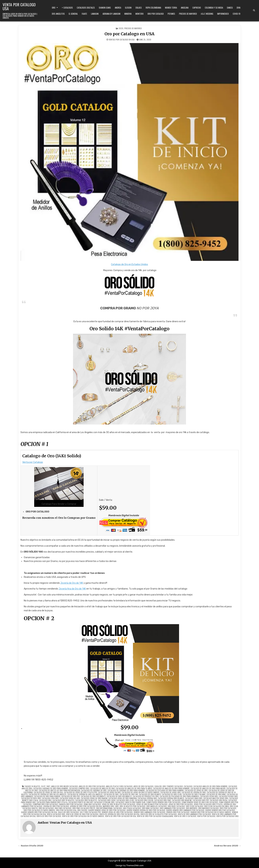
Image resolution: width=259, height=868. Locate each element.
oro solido (82, 810)
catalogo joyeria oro (147, 798)
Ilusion (128, 8)
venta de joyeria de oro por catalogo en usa (119, 814)
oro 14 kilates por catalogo (132, 806)
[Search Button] (254, 10)
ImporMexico (223, 14)
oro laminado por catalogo (172, 808)
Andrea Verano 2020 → (228, 846)
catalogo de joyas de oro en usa (48, 792)
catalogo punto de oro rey (81, 802)
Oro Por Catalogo (156, 14)
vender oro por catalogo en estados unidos (211, 812)
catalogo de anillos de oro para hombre (171, 788)
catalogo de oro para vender (47, 796)
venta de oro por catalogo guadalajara (155, 816)
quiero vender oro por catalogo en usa (39, 812)
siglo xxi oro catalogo (68, 812)
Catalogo (188, 786)
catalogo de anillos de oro (102, 788)
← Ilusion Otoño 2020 (31, 846)
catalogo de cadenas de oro (94, 790)
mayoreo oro (108, 806)
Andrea (118, 8)
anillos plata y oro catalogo (119, 786)
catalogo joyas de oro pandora (123, 798)
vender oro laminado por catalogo (149, 812)
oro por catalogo (228, 808)
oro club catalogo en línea (216, 806)
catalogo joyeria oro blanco (171, 798)
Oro (54, 8)
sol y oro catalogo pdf (90, 812)
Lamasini (95, 14)
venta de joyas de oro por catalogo (82, 814)
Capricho (197, 8)
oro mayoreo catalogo (208, 808)
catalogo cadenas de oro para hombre (51, 788)
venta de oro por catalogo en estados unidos (83, 816)
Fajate (84, 14)
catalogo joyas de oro (70, 798)
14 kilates (36, 786)
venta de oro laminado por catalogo (194, 814)
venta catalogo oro (56, 814)
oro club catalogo (194, 806)
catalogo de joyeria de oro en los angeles (48, 794)
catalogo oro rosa (219, 800)
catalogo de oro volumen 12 (119, 796)
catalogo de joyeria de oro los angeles (85, 794)
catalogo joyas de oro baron (94, 798)
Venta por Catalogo (33, 462)
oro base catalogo (176, 806)
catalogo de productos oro (146, 796)
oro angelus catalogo (157, 806)
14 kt (43, 786)
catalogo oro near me (182, 800)
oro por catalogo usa (66, 810)
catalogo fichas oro (228, 796)
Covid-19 (237, 14)
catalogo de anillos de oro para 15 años (134, 788)
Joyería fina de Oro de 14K (72, 589)
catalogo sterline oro (104, 802)
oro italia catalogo (132, 808)
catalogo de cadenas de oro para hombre (126, 790)
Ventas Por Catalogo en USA (122, 40)
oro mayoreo (192, 808)
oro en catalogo (46, 808)
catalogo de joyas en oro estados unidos (141, 792)
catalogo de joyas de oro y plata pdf (80, 792)
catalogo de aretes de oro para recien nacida (59, 790)
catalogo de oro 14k (129, 794)
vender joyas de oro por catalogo (117, 812)
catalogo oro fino (163, 800)
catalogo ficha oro (209, 796)
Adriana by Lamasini (111, 14)
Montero (139, 14)
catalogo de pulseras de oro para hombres (179, 796)
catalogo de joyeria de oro (194, 792)
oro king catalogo (150, 808)
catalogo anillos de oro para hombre (210, 786)
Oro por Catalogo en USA (129, 34)
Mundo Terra (171, 8)
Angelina (185, 8)
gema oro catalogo (92, 804)
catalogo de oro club (172, 794)
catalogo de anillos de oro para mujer (208, 788)
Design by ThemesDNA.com (130, 865)
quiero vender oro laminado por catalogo (185, 810)
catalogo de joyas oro (171, 792)
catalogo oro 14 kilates (63, 800)
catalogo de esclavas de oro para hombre (165, 790)
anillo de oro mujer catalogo (65, 786)
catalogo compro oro (79, 788)
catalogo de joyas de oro (196, 790)
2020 (121, 28)
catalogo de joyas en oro (109, 792)
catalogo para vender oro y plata (52, 802)
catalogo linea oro (194, 798)
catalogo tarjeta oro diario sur (130, 802)
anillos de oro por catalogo (92, 786)
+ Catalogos (67, 8)
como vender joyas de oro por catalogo (200, 802)
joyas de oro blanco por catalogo (152, 804)
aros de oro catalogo (143, 786)
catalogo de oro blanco (150, 794)
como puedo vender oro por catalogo (164, 802)
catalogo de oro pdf (71, 796)
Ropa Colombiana (153, 8)
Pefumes (171, 14)
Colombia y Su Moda (214, 8)
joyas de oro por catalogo (181, 804)
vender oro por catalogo (178, 812)
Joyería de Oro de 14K (72, 583)
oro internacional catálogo (109, 808)
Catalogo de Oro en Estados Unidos (129, 264)
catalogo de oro (111, 794)
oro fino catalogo (63, 808)
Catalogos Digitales (86, 8)
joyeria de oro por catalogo (56, 806)
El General (73, 14)
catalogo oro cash (107, 800)
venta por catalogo (206, 816)
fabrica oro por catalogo (71, 804)
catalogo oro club (125, 800)
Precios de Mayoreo (188, 14)
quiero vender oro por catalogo (220, 810)
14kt (48, 786)
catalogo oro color (144, 800)
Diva (239, 8)
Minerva (128, 14)
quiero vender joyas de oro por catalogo (107, 810)
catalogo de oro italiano (194, 794)
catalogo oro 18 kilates (86, 800)
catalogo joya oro (50, 798)
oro (117, 806)
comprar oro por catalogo (45, 804)
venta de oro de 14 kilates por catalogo (159, 814)
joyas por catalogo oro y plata (208, 804)
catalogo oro (45, 800)
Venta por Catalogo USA (19, 6)
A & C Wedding (207, 14)
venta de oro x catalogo (185, 816)
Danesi (230, 8)
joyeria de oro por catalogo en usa (86, 806)
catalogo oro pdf (201, 800)
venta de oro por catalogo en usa (120, 816)
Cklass (139, 8)
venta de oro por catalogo (49, 816)
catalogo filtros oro (31, 798)
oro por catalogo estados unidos (39, 810)
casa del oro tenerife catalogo (169, 786)
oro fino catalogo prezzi (84, 808)
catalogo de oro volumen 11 (93, 796)
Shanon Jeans (105, 8)
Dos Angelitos (58, 14)
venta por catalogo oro (227, 816)
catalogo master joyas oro (216, 798)
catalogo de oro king (216, 794)
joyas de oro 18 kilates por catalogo (119, 804)
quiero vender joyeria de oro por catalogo (146, 810)
